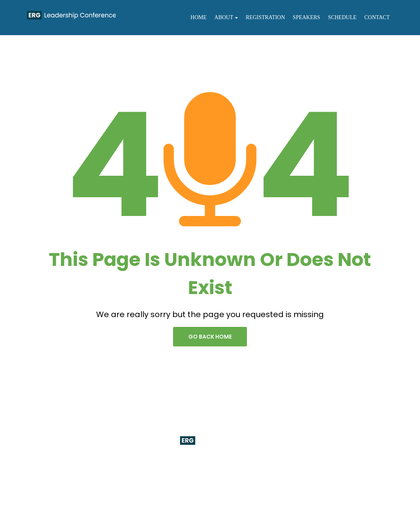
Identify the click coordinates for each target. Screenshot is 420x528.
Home (199, 17)
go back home (210, 337)
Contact (377, 17)
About (226, 17)
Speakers (306, 17)
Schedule (342, 17)
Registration (265, 17)
